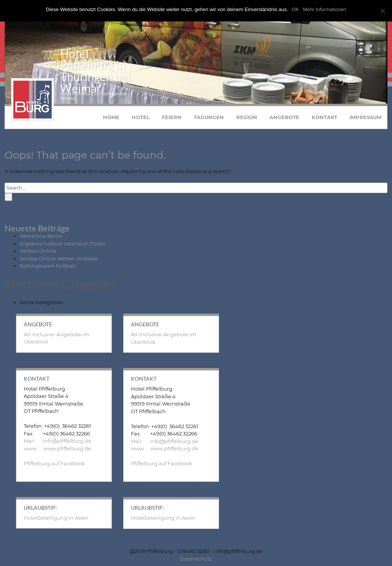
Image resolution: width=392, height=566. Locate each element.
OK (295, 9)
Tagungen (209, 121)
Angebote (284, 121)
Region (247, 121)
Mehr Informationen (324, 9)
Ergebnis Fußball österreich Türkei (63, 247)
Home (111, 121)
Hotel (141, 121)
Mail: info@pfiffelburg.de (57, 444)
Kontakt (324, 121)
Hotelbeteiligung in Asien (56, 521)
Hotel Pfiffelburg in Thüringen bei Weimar (95, 74)
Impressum (365, 121)
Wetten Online (38, 254)
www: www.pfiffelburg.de (57, 452)
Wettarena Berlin (41, 239)
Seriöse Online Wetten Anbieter (59, 262)
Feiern (172, 121)
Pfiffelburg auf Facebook (54, 467)
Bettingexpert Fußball (47, 269)
